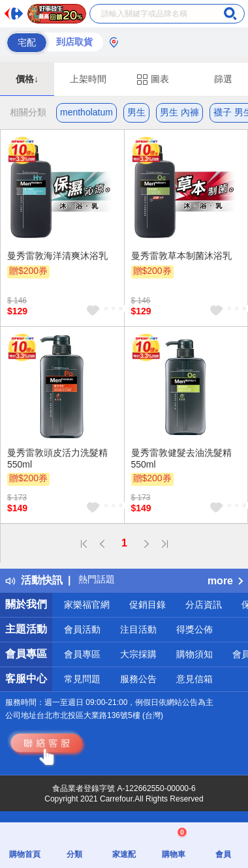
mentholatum (86, 112)
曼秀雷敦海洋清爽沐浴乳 (57, 256)
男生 (136, 112)
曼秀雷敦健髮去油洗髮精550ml (181, 458)
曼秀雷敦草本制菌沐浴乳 (181, 256)
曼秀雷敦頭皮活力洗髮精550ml (57, 458)
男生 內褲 (179, 112)
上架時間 (88, 79)
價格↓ (27, 79)
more (225, 581)
